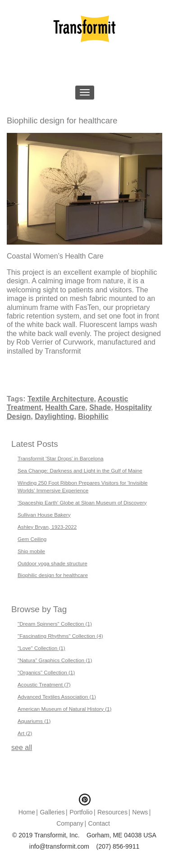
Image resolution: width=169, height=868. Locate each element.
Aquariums (34, 721)
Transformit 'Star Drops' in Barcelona (60, 458)
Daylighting (54, 416)
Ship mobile (31, 551)
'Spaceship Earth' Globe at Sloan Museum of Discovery (82, 502)
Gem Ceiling (32, 539)
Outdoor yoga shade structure (53, 563)
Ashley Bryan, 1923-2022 (47, 527)
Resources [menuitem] (112, 812)
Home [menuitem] (27, 812)
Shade (100, 407)
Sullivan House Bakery (44, 515)
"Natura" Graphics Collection (55, 660)
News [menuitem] (140, 812)
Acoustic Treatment (44, 684)
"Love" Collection (41, 648)
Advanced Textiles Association (57, 697)
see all (22, 748)
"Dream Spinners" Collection (55, 624)
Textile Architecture (61, 399)
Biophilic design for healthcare (53, 575)
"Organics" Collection (46, 672)
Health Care (65, 407)
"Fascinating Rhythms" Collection (60, 636)
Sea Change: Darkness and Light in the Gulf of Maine (80, 470)
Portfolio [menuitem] (81, 812)
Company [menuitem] (70, 823)
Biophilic (93, 416)
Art (25, 733)
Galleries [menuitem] (52, 812)
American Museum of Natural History (65, 709)
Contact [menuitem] (99, 823)
